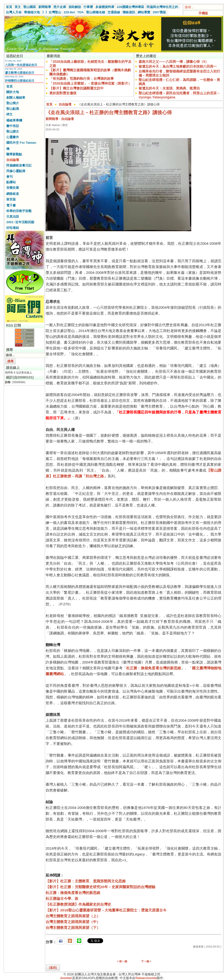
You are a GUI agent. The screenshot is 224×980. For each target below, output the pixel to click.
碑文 (9, 114)
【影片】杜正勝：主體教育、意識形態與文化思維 (86, 881)
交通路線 (114, 12)
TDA (80, 12)
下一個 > (146, 961)
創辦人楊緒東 (16, 98)
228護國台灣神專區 (130, 7)
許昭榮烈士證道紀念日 (20, 81)
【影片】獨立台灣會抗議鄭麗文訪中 (76, 88)
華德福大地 (32, 12)
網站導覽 (144, 12)
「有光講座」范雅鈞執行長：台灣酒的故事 (82, 79)
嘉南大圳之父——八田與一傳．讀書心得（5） (174, 62)
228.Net (69, 12)
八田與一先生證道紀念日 (21, 65)
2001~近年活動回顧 (20, 222)
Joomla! (66, 978)
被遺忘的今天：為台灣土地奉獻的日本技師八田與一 (178, 66)
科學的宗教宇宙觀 (19, 211)
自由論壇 (13, 160)
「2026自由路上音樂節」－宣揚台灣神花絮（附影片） (90, 83)
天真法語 (13, 217)
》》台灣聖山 (52, 12)
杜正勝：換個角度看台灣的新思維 (154, 668)
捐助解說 (75, 7)
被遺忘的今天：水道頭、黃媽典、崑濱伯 (169, 88)
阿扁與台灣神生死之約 (162, 7)
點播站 (11, 182)
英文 (18, 7)
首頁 (9, 7)
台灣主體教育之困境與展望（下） (73, 928)
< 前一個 (122, 961)
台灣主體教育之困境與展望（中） (73, 922)
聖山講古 (13, 131)
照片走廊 (60, 7)
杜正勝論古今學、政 (62, 898)
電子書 (11, 205)
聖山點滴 (13, 109)
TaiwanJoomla (146, 978)
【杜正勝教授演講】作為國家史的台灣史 (78, 904)
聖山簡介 (13, 103)
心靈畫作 (13, 137)
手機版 (203, 13)
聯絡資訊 (129, 12)
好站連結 (13, 228)
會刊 (9, 177)
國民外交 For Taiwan (21, 143)
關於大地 (13, 92)
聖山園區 (30, 7)
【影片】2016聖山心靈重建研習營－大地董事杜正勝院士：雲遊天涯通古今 (106, 910)
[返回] (53, 968)
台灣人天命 (14, 12)
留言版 (11, 199)
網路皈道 (13, 194)
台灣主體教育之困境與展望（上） (73, 916)
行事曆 (88, 7)
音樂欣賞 (13, 188)
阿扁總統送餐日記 (19, 165)
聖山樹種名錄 (96, 12)
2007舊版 (159, 12)
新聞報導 (45, 7)
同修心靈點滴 (16, 171)
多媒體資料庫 (105, 7)
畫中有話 (13, 126)
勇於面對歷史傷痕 (63, 93)
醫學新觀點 (14, 154)
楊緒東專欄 (14, 120)
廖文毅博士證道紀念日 (20, 73)
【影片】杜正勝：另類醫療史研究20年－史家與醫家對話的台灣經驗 (100, 887)
